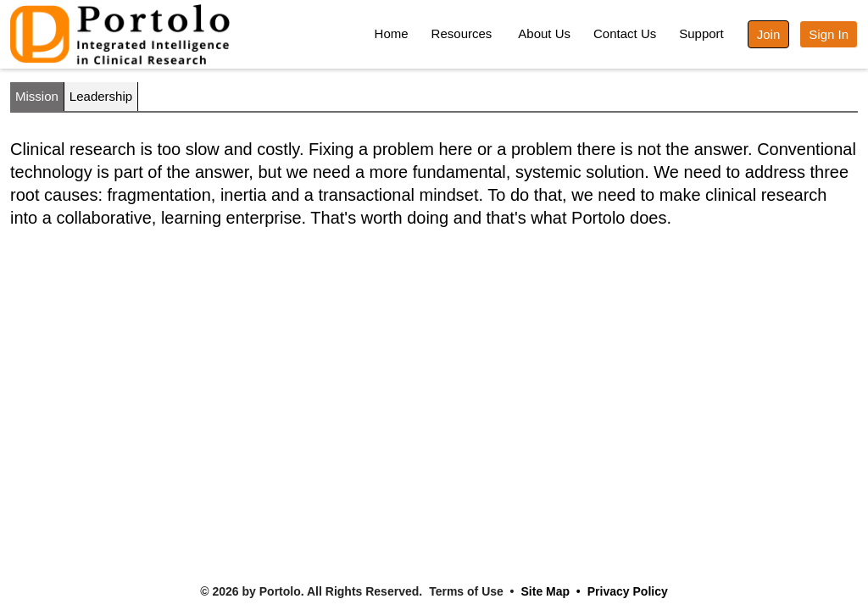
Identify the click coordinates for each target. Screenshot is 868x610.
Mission (37, 96)
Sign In (829, 34)
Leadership (101, 96)
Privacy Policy (628, 591)
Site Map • (551, 591)
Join (769, 34)
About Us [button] (544, 33)
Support (701, 33)
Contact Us (625, 33)
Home (392, 33)
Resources (462, 33)
